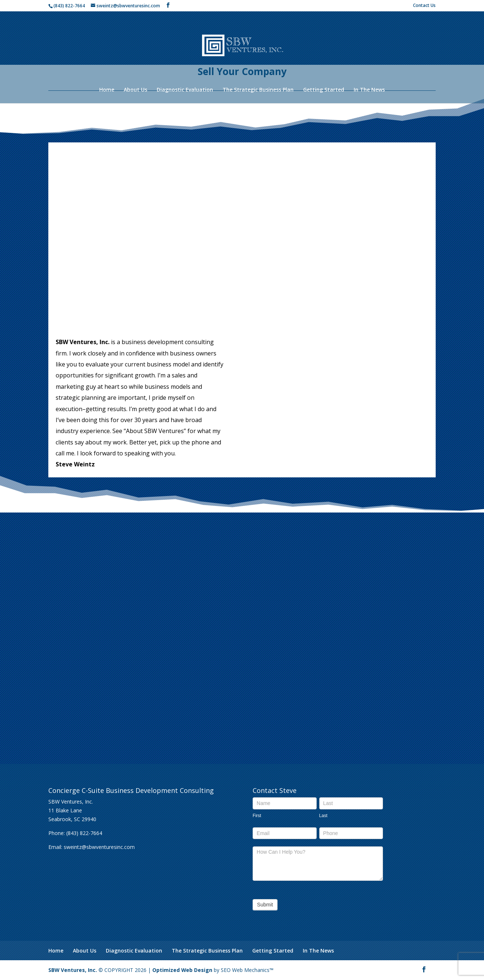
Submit (265, 905)
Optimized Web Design (183, 970)
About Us (135, 90)
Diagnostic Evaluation (185, 90)
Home (107, 90)
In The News (369, 90)
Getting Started (324, 90)
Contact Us (424, 6)
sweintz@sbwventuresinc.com (99, 847)
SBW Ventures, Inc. (73, 970)
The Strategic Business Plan (258, 90)
